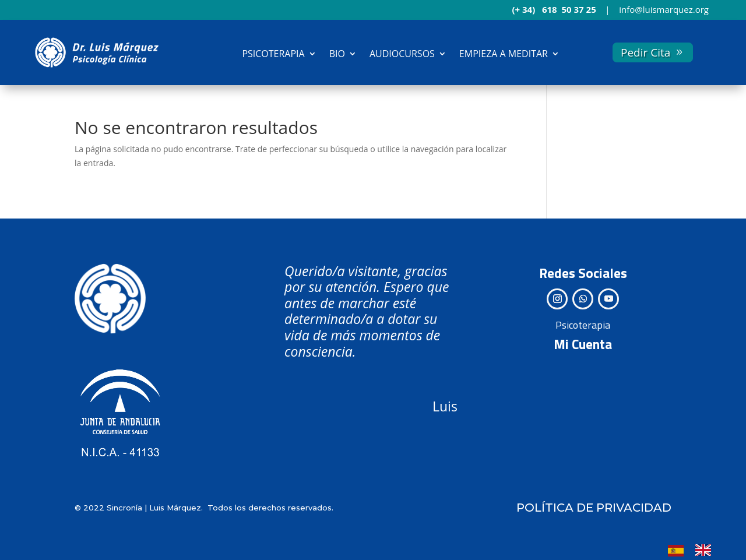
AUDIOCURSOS (402, 54)
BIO (337, 54)
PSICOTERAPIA (273, 54)
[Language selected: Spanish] (695, 550)
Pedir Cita (645, 52)
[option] (706, 550)
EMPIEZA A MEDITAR (504, 54)
